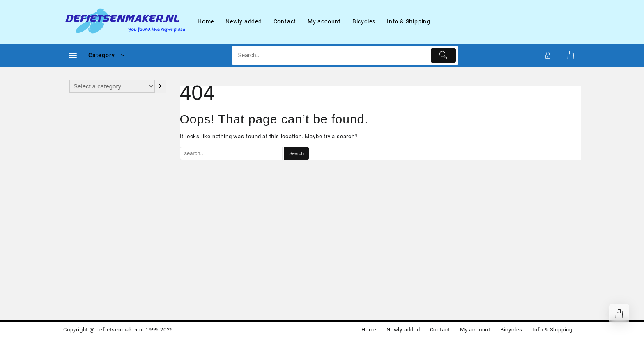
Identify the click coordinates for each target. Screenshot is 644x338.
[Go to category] (160, 86)
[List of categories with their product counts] (112, 86)
